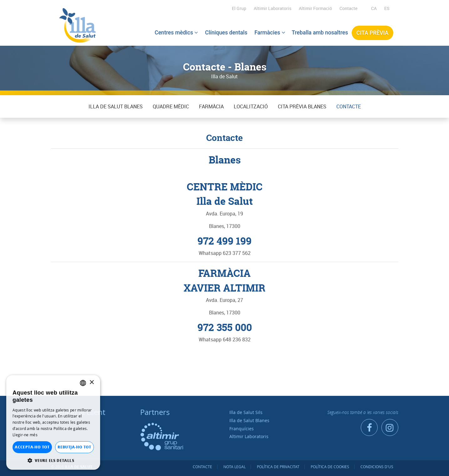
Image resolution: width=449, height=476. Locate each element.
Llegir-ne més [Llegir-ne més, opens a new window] (25, 435)
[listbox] (83, 383)
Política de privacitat (278, 467)
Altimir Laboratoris (273, 8)
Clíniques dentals (226, 32)
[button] (53, 460)
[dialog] (53, 422)
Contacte (348, 8)
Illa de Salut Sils (246, 412)
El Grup (239, 8)
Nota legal (235, 467)
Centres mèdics (176, 32)
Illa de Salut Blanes (116, 106)
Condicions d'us (377, 467)
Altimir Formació (315, 8)
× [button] (92, 383)
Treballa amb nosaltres (320, 32)
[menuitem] (374, 8)
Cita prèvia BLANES (302, 106)
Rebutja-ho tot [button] (74, 447)
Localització (251, 106)
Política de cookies (330, 467)
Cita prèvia (372, 33)
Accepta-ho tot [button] (32, 447)
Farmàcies (270, 32)
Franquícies (242, 429)
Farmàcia (211, 106)
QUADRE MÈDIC (171, 106)
